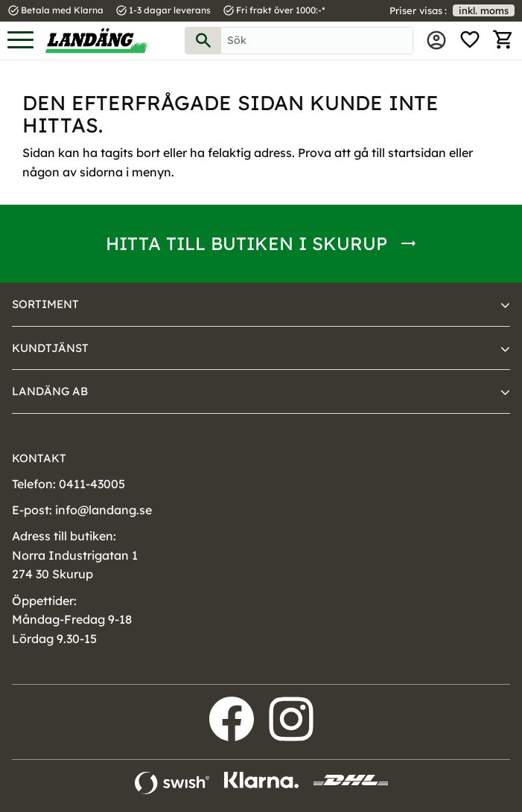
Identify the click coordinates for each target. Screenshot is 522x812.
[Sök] (203, 41)
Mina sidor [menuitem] (436, 40)
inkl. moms (484, 10)
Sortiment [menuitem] (45, 304)
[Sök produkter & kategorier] (317, 41)
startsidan (417, 153)
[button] (20, 41)
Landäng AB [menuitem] (50, 391)
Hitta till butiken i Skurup (246, 243)
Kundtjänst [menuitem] (50, 348)
